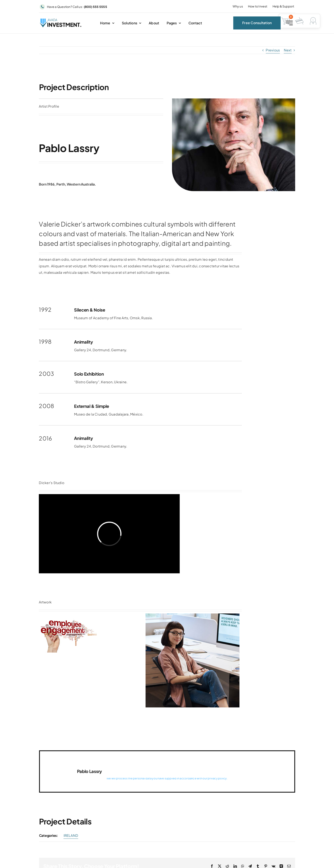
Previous (273, 50)
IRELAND (71, 835)
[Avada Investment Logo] (61, 21)
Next (288, 50)
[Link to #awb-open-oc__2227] (289, 24)
